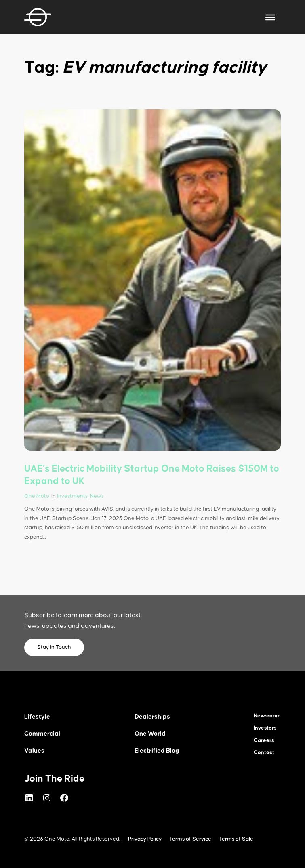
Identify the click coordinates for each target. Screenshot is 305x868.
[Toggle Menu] (270, 17)
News (97, 496)
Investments (72, 496)
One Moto (37, 496)
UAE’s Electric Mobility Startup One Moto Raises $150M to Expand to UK (152, 475)
